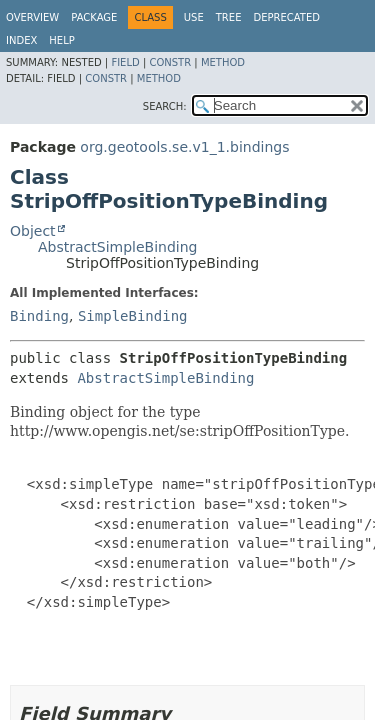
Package (94, 17)
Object (33, 231)
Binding (39, 316)
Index (21, 40)
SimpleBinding (133, 316)
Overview (32, 17)
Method (223, 62)
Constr (170, 62)
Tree (229, 17)
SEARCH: (165, 106)
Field (125, 62)
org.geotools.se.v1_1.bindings (184, 147)
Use (194, 17)
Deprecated (286, 17)
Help (61, 40)
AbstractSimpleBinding (117, 247)
